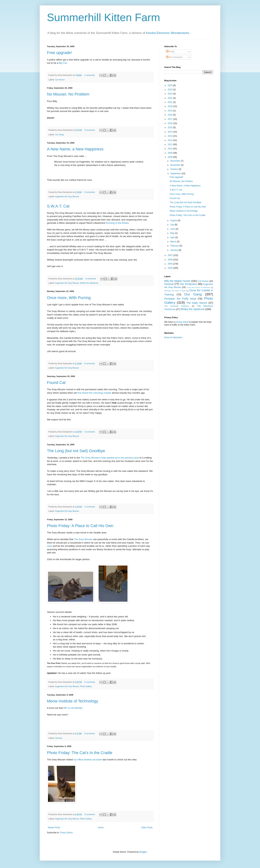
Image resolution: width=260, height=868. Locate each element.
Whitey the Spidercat (89, 283)
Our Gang (59, 135)
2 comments (90, 507)
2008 (170, 157)
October (174, 169)
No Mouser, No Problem (68, 94)
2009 (170, 153)
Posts (170, 52)
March (174, 242)
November (176, 165)
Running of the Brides (117, 223)
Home (101, 828)
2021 (170, 102)
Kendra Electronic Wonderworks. (168, 33)
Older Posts (147, 828)
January (174, 250)
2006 (170, 260)
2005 (170, 264)
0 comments (90, 130)
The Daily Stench (197, 303)
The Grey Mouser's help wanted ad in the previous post (110, 458)
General (59, 738)
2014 (170, 132)
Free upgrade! (59, 53)
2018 (170, 115)
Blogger (143, 852)
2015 (170, 127)
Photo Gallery (86, 686)
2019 (170, 111)
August (174, 220)
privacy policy (182, 322)
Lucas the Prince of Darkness (198, 287)
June (173, 229)
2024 (170, 90)
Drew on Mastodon (173, 337)
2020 (170, 106)
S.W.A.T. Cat (58, 206)
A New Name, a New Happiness (75, 149)
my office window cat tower (88, 760)
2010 (170, 149)
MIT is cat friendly (73, 708)
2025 (170, 85)
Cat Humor (60, 80)
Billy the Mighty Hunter (177, 281)
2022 (170, 98)
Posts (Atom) (66, 833)
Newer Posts (54, 828)
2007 (170, 255)
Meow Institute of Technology (72, 701)
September (176, 174)
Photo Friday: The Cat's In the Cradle (80, 753)
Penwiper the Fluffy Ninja (180, 299)
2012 (170, 140)
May (173, 233)
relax (50, 546)
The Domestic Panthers (177, 306)
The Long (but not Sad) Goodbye (76, 451)
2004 (170, 268)
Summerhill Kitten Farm (104, 17)
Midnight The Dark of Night (175, 291)
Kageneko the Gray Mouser (67, 196)
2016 (170, 123)
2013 (170, 136)
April (173, 237)
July (173, 225)
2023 (170, 94)
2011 (170, 144)
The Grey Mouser (83, 539)
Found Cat (56, 383)
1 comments (89, 75)
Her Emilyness (188, 284)
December (176, 161)
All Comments (174, 57)
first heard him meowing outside (94, 393)
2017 (170, 119)
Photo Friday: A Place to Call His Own (80, 526)
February (175, 246)
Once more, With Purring (69, 298)
